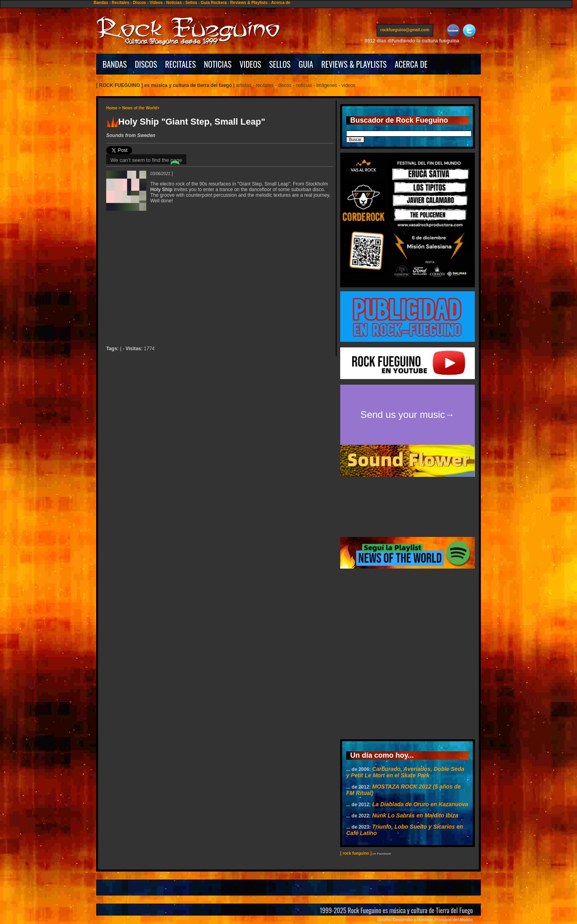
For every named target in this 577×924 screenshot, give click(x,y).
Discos (140, 3)
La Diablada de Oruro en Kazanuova (420, 804)
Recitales (121, 3)
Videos (156, 3)
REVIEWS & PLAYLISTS (354, 64)
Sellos (191, 3)
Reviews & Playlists (249, 3)
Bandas (101, 3)
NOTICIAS (218, 64)
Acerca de (281, 3)
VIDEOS (250, 64)
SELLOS (280, 64)
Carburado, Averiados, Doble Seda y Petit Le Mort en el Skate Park (405, 772)
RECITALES (181, 64)
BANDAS (115, 64)
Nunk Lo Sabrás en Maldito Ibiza (415, 815)
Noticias (174, 3)
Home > (113, 108)
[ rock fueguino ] (356, 853)
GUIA (306, 64)
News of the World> (141, 108)
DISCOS (146, 64)
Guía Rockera (214, 3)
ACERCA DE (411, 64)
